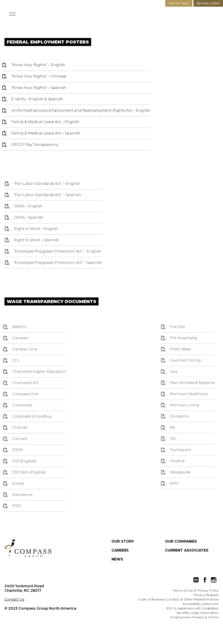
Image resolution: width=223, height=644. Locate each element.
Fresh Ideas (176, 364)
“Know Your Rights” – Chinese (39, 76)
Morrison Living (180, 412)
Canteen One (31, 364)
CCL (24, 374)
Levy (171, 383)
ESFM (25, 452)
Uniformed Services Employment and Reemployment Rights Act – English (81, 110)
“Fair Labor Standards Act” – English (47, 190)
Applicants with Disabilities (198, 608)
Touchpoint (177, 451)
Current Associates (187, 550)
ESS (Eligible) (31, 462)
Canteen (28, 355)
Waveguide (176, 470)
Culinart (27, 442)
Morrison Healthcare (184, 402)
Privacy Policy (208, 590)
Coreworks (29, 413)
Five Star (174, 344)
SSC (170, 441)
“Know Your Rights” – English (38, 65)
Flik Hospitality (179, 354)
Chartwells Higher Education (44, 384)
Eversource (29, 491)
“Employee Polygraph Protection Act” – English (57, 253)
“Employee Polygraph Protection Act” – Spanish (58, 263)
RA (169, 432)
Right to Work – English (37, 232)
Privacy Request (206, 595)
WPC (171, 480)
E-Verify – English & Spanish (37, 99)
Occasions (175, 422)
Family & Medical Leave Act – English (45, 122)
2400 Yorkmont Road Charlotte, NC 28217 (24, 588)
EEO (170, 608)
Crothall (27, 432)
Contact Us (14, 599)
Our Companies (181, 541)
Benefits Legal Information (197, 613)
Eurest (26, 481)
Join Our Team (179, 3)
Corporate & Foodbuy (38, 423)
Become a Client (208, 3)
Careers (120, 550)
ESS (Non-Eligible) (35, 471)
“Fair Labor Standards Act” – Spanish (48, 200)
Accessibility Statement (200, 604)
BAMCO (27, 345)
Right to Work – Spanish (38, 242)
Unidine (174, 461)
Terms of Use (183, 590)
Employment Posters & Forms (194, 617)
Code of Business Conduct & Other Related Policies (178, 599)
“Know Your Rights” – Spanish (39, 88)
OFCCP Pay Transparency (35, 145)
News (117, 559)
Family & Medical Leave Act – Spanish (46, 133)
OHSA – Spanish (30, 221)
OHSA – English (30, 211)
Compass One (32, 403)
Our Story (123, 541)
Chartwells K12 (32, 393)
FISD (24, 500)
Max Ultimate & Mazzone (187, 393)
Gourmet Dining (181, 373)
